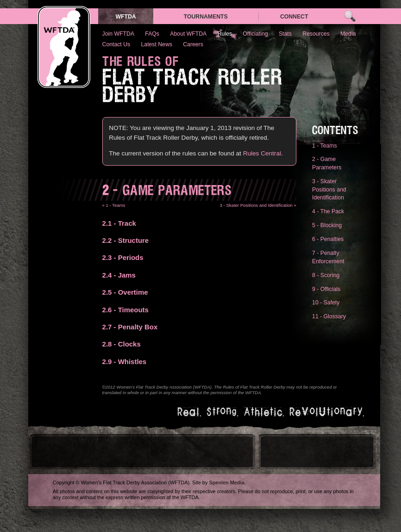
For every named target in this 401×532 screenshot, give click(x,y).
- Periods (123, 257)
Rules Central (262, 153)
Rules (225, 34)
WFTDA (125, 17)
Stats (285, 34)
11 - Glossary (329, 316)
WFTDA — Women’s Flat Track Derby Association (64, 47)
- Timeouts (125, 310)
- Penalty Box (130, 327)
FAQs (152, 34)
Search (350, 16)
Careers (193, 44)
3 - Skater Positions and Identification (329, 189)
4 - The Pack (328, 211)
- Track (119, 223)
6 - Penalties (328, 239)
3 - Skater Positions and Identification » (258, 205)
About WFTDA (188, 34)
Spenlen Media (226, 483)
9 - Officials (326, 289)
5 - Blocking (327, 225)
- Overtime (125, 292)
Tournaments (206, 17)
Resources (316, 34)
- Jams (119, 275)
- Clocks (122, 344)
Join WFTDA (118, 34)
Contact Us (116, 44)
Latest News (157, 44)
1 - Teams (325, 146)
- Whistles (125, 362)
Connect (294, 17)
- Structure (126, 240)
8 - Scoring (326, 275)
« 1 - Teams (114, 205)
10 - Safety (326, 303)
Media (348, 34)
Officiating (255, 34)
